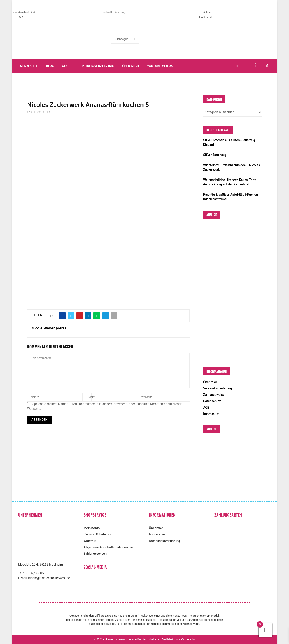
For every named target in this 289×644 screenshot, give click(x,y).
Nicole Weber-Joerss (49, 328)
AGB (206, 408)
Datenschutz (212, 401)
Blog (50, 66)
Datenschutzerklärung (165, 541)
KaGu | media (187, 639)
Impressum (211, 414)
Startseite (29, 66)
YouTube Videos (160, 66)
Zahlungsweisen (215, 395)
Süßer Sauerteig (215, 155)
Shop (66, 66)
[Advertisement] (108, 155)
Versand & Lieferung (218, 388)
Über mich (131, 66)
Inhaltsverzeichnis (98, 66)
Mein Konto (92, 528)
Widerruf (90, 541)
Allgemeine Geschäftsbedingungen (108, 547)
